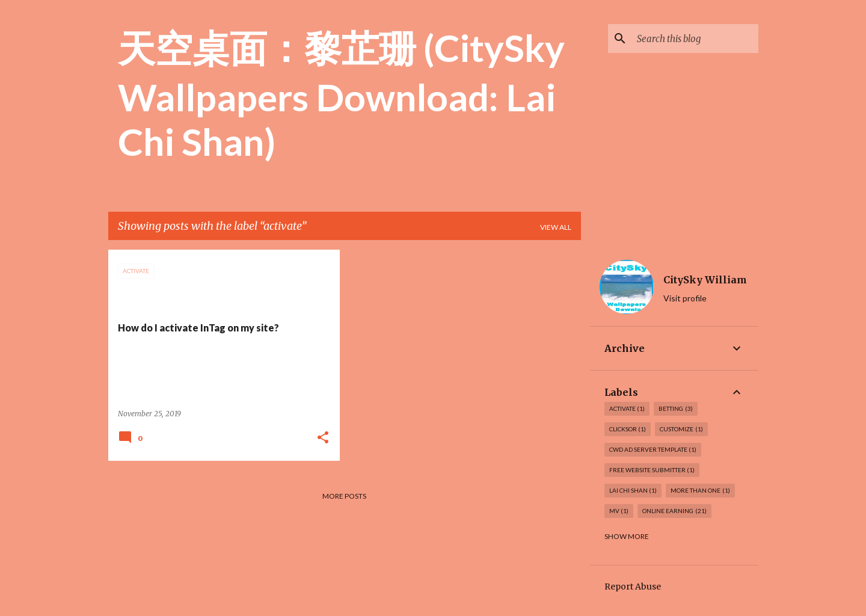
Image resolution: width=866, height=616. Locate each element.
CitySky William (705, 280)
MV (619, 511)
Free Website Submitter (652, 470)
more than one (700, 491)
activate (627, 409)
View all (556, 227)
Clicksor (628, 429)
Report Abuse (633, 587)
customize (681, 429)
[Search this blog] (695, 38)
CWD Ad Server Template (653, 450)
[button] (323, 438)
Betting (676, 409)
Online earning (674, 511)
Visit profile (685, 298)
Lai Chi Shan (633, 491)
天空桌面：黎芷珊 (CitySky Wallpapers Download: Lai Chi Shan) (341, 94)
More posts (344, 496)
